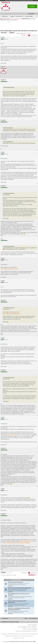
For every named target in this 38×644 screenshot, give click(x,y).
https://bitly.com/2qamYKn (27, 541)
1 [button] (28, 35)
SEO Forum (16, 1)
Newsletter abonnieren (32, 6)
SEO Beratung (8, 636)
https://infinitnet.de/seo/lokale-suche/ (10, 269)
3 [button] (31, 35)
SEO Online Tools (16, 634)
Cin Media (3, 37)
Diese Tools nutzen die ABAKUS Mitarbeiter (19, 588)
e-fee (2, 239)
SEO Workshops (34, 634)
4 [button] (32, 35)
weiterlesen (10, 586)
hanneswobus (3, 80)
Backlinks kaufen (16, 636)
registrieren (6, 19)
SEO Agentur (4, 634)
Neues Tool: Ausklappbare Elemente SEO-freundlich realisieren (19, 609)
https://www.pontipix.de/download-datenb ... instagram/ (17, 542)
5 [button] (34, 35)
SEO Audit (23, 636)
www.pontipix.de (11, 435)
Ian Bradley (34, 625)
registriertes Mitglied (16, 19)
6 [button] (35, 35)
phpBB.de (35, 629)
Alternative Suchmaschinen (16, 582)
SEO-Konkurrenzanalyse (19, 638)
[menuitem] (37, 14)
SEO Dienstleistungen (25, 634)
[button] (26, 35)
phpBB (24, 627)
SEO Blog (9, 634)
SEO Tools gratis (29, 636)
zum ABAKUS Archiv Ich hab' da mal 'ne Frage (10, 622)
